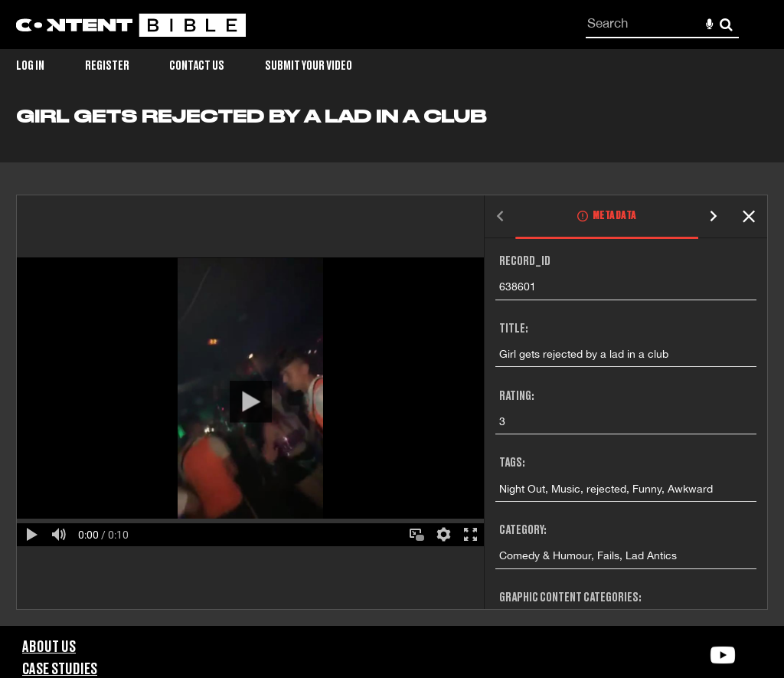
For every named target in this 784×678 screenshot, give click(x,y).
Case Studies (60, 670)
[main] (392, 366)
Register (107, 66)
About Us (49, 647)
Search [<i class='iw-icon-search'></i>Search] (726, 24)
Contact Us (197, 66)
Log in (30, 66)
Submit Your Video (309, 66)
